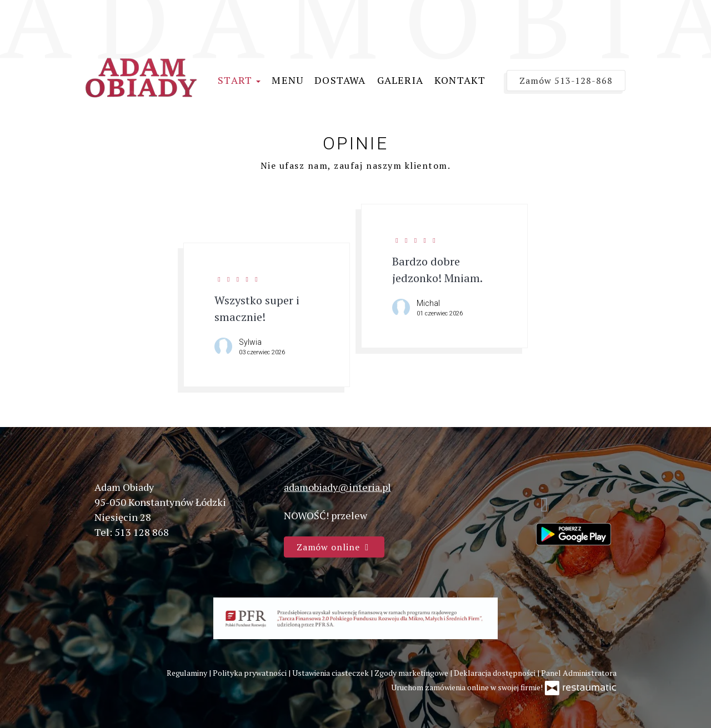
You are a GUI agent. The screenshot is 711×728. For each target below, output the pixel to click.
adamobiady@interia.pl (337, 487)
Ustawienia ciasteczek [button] (331, 673)
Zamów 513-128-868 (566, 81)
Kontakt (460, 80)
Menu (287, 80)
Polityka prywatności (251, 673)
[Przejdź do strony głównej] (141, 76)
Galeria (400, 80)
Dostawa (340, 80)
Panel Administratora (579, 673)
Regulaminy (188, 673)
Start (239, 80)
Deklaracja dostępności (495, 673)
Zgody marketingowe (412, 673)
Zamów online (334, 547)
